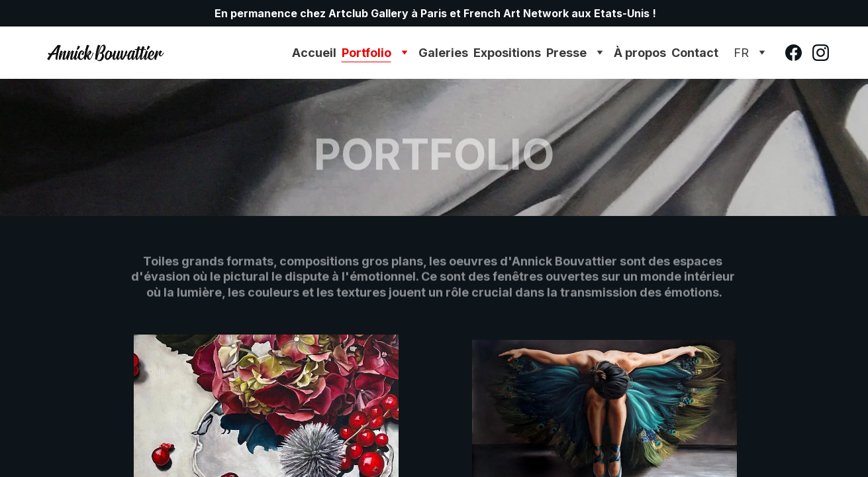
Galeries (443, 53)
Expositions (507, 53)
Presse (566, 53)
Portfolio (366, 53)
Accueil (314, 53)
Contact (695, 53)
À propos (640, 53)
